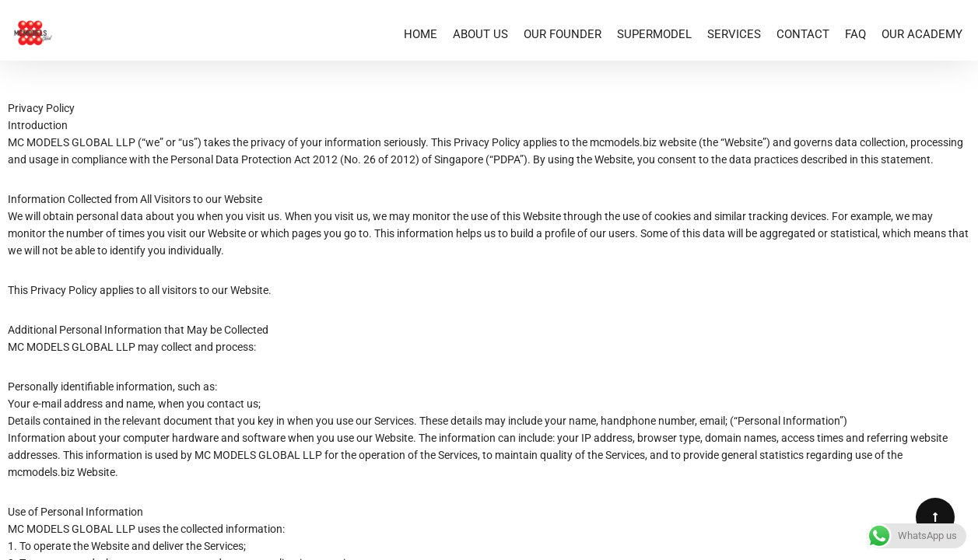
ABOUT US (480, 34)
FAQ (855, 34)
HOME (421, 34)
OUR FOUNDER (563, 34)
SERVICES (734, 34)
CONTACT (803, 34)
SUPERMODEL (654, 34)
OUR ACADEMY (922, 34)
